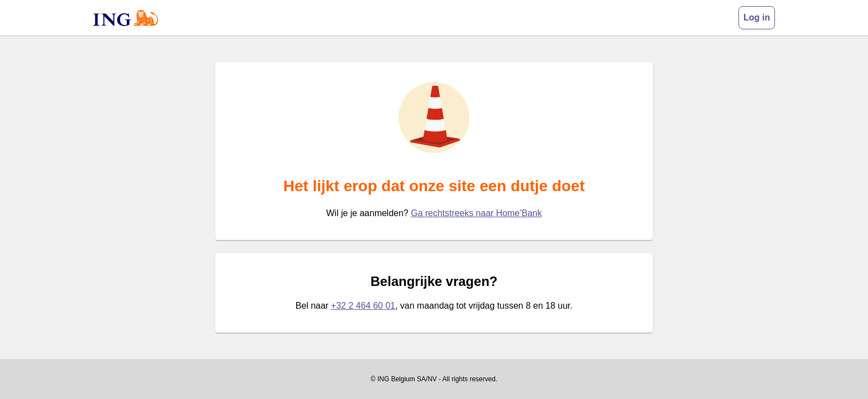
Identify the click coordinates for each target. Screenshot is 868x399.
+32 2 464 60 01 (363, 306)
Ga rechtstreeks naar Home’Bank (476, 213)
